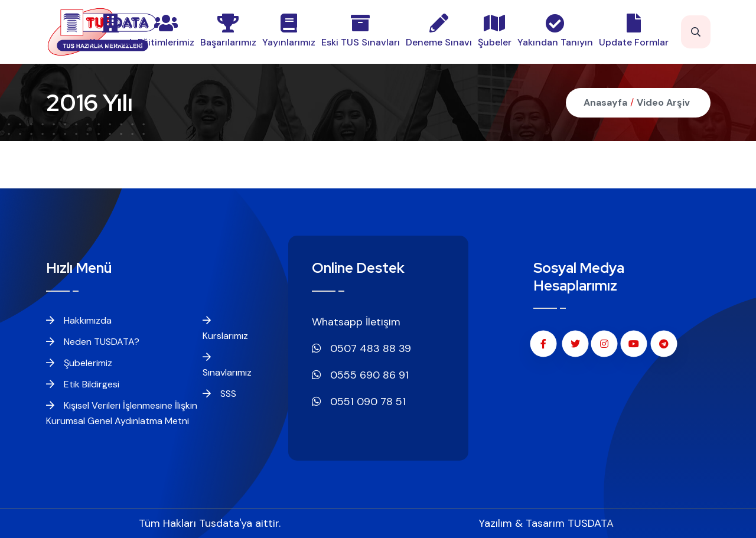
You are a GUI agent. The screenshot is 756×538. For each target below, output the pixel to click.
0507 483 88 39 (361, 348)
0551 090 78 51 (359, 402)
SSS (219, 394)
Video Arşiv (663, 102)
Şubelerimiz (79, 363)
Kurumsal (111, 31)
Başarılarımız (228, 31)
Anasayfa (605, 102)
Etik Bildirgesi (83, 384)
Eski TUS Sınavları (361, 31)
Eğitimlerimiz (166, 31)
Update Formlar (634, 31)
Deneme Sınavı (439, 31)
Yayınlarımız (289, 31)
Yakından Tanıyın (555, 31)
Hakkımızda (79, 320)
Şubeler (495, 31)
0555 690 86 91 (360, 375)
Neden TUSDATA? (93, 342)
